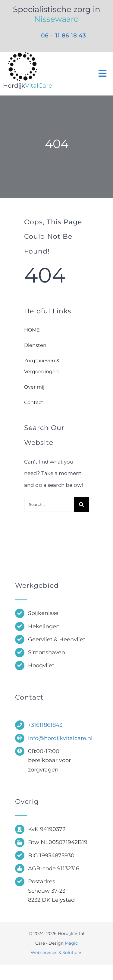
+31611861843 (45, 725)
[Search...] (49, 504)
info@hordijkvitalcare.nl (60, 738)
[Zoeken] (81, 504)
